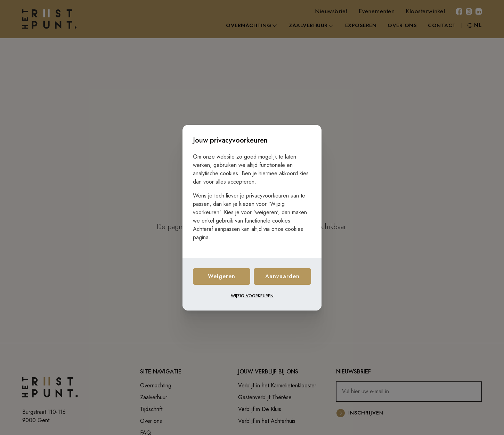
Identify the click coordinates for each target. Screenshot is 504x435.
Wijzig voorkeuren (252, 296)
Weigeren (222, 276)
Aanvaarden (282, 276)
